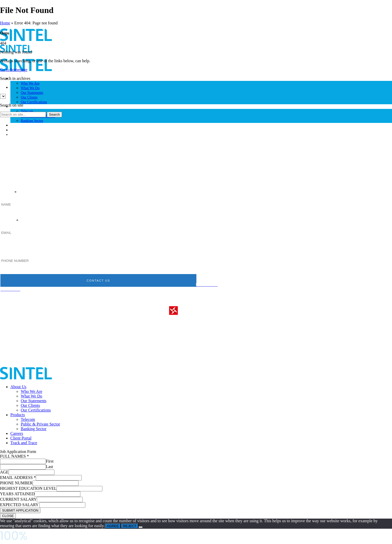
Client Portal (21, 438)
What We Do (30, 88)
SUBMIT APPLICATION (20, 510)
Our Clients (29, 97)
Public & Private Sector (40, 424)
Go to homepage (14, 70)
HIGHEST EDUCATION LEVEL (28, 488)
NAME (14, 193)
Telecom (27, 111)
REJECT (130, 526)
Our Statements (32, 93)
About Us (18, 387)
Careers (16, 125)
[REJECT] (141, 527)
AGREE (113, 526)
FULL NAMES (14, 456)
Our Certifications (34, 102)
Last (50, 467)
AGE (4, 472)
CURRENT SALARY (18, 499)
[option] (201, 87)
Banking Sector (32, 121)
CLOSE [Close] (8, 516)
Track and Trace (24, 443)
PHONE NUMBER (26, 249)
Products (18, 415)
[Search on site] (23, 114)
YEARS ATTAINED (17, 494)
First (50, 461)
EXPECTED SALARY (20, 505)
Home (5, 23)
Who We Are (30, 83)
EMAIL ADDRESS (18, 477)
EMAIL (15, 221)
